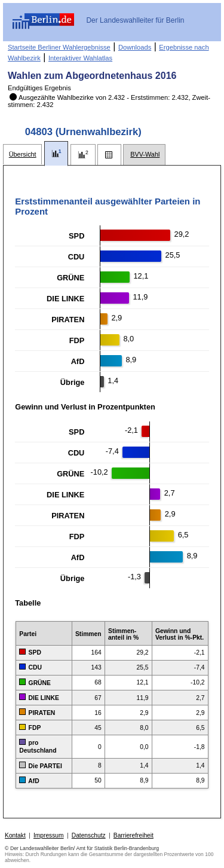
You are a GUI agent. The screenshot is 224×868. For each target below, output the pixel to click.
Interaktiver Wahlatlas (80, 58)
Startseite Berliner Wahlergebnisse (59, 47)
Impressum (49, 835)
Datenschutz (89, 835)
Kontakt (15, 835)
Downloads (135, 47)
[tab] (22, 155)
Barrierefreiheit (134, 835)
